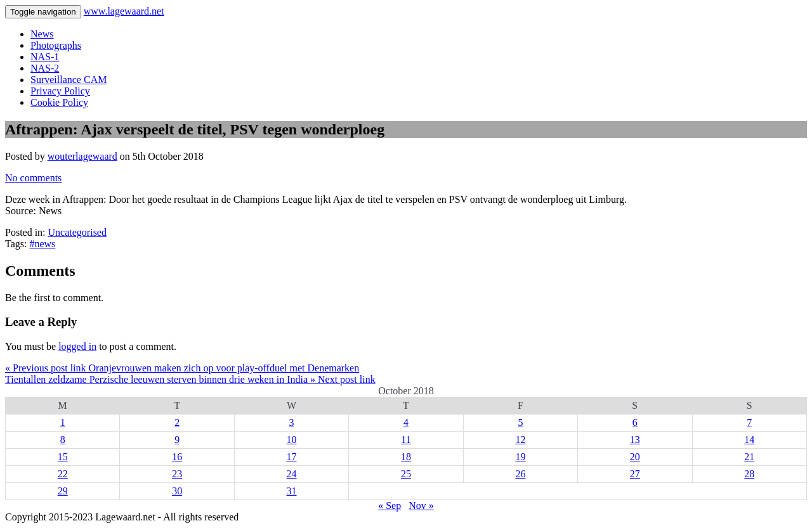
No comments (33, 178)
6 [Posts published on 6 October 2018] (635, 422)
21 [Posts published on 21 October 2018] (749, 457)
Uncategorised (77, 232)
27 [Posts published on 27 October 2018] (635, 474)
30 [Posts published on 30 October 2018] (177, 491)
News (42, 34)
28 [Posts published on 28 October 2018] (749, 474)
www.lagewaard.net (124, 11)
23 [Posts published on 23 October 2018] (177, 474)
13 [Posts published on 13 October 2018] (635, 440)
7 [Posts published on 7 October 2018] (749, 422)
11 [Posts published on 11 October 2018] (406, 440)
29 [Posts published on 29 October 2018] (63, 491)
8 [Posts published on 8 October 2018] (63, 440)
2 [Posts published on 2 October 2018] (177, 422)
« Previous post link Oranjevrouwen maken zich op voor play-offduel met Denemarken (182, 368)
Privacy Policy (60, 91)
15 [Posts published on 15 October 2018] (63, 457)
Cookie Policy (59, 102)
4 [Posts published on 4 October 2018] (406, 422)
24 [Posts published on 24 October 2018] (292, 474)
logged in (77, 346)
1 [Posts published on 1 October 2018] (63, 422)
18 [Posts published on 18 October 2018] (406, 457)
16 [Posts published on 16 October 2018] (177, 457)
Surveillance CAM (69, 80)
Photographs (56, 45)
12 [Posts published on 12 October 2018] (520, 440)
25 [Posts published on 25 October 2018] (406, 474)
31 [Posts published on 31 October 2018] (292, 491)
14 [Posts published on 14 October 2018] (749, 440)
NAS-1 (45, 57)
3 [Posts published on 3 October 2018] (292, 422)
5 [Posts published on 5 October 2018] (520, 422)
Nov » (421, 505)
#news (42, 244)
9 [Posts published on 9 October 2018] (177, 440)
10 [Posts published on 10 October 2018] (292, 440)
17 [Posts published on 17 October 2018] (292, 457)
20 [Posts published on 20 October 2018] (635, 457)
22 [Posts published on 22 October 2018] (63, 474)
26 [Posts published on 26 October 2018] (520, 474)
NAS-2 (45, 68)
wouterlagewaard (82, 156)
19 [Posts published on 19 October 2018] (520, 457)
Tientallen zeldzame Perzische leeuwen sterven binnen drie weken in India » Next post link (190, 379)
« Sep (390, 505)
